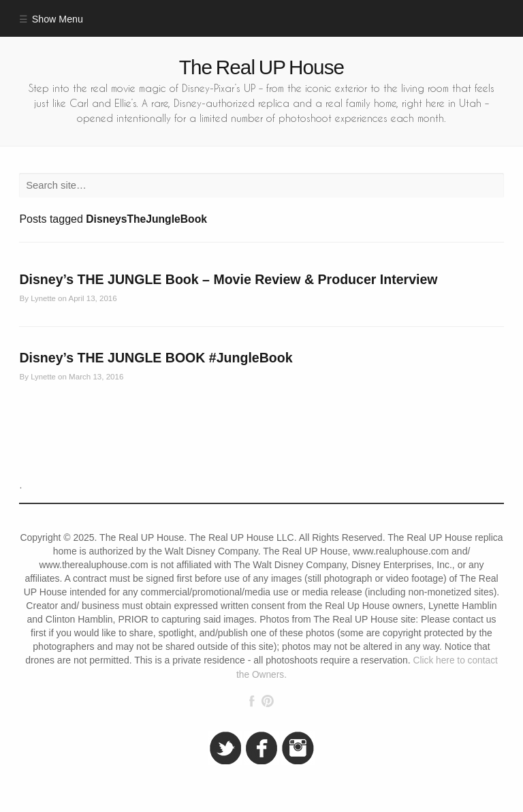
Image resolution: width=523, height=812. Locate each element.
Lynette (43, 298)
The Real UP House (261, 67)
